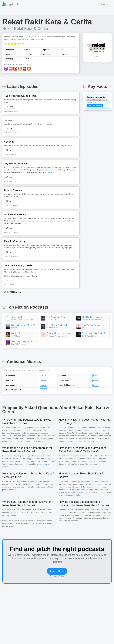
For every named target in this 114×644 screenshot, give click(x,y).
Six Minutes (17, 333)
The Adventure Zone (56, 317)
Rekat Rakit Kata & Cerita (25, 28)
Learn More (57, 571)
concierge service (77, 492)
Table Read (16, 317)
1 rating (23, 44)
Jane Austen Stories (91, 325)
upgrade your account (67, 441)
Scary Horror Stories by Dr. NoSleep (95, 333)
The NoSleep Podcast (92, 317)
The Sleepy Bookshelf (57, 325)
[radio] (5, 44)
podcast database (9, 490)
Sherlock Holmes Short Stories (24, 325)
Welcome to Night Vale (22, 341)
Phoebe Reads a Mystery (58, 333)
